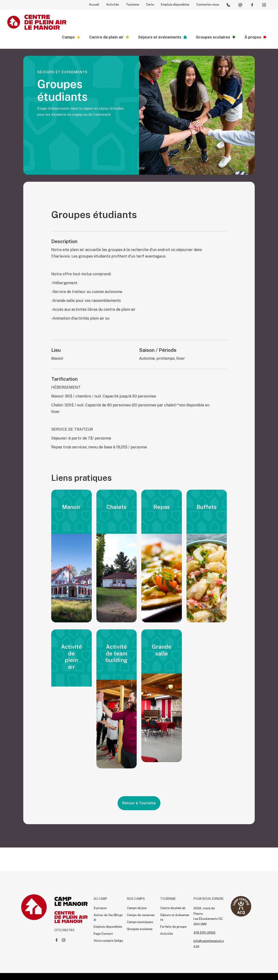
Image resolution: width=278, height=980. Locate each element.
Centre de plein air (173, 908)
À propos (100, 908)
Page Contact (103, 934)
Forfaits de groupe (173, 927)
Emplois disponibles (175, 5)
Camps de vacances (141, 915)
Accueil (94, 5)
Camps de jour (137, 908)
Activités (113, 5)
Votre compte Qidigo (108, 941)
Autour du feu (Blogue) (108, 917)
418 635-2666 (204, 933)
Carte (150, 5)
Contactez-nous (208, 5)
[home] (37, 22)
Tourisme (132, 5)
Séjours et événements (175, 917)
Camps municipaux (140, 922)
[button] (71, 37)
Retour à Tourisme (139, 803)
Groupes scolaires (140, 929)
